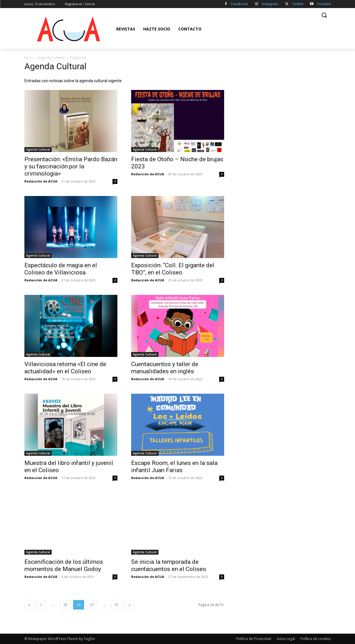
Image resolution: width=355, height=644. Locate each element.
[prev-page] (29, 605)
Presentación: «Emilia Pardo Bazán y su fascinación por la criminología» (71, 166)
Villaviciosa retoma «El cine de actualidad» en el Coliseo (65, 368)
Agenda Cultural (52, 58)
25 (65, 605)
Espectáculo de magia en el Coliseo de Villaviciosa (61, 269)
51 (117, 605)
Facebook (239, 4)
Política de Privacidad (254, 639)
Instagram (270, 4)
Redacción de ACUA (41, 181)
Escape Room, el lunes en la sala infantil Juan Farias (174, 467)
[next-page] (129, 605)
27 (92, 605)
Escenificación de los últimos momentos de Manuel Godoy (64, 565)
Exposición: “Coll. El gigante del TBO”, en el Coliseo (173, 269)
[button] (324, 15)
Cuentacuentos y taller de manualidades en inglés (165, 368)
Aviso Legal (286, 639)
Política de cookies (316, 639)
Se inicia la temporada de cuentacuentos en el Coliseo (169, 565)
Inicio (29, 58)
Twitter (298, 4)
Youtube (324, 4)
